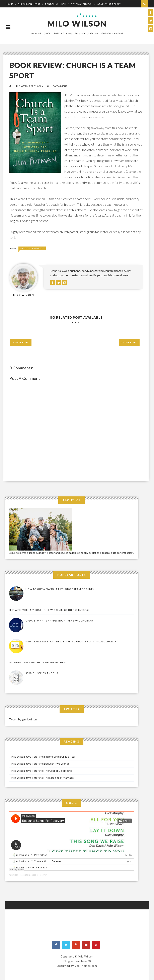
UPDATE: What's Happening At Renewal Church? (59, 621)
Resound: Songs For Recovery (34, 875)
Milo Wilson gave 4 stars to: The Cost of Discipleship (42, 771)
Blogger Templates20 (77, 961)
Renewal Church (82, 4)
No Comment (59, 86)
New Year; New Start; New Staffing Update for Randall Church (71, 642)
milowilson (14, 875)
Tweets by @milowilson (23, 719)
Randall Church (56, 4)
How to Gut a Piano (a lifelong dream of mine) (60, 589)
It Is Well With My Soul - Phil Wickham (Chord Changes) (49, 610)
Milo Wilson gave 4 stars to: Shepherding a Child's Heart (44, 757)
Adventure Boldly (109, 4)
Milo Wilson (77, 24)
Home (10, 4)
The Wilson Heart (29, 4)
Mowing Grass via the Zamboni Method (38, 662)
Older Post (129, 342)
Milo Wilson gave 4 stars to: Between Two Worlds (40, 764)
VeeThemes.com (86, 966)
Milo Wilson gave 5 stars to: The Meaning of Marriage (42, 778)
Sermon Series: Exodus (42, 673)
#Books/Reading (32, 248)
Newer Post (21, 342)
